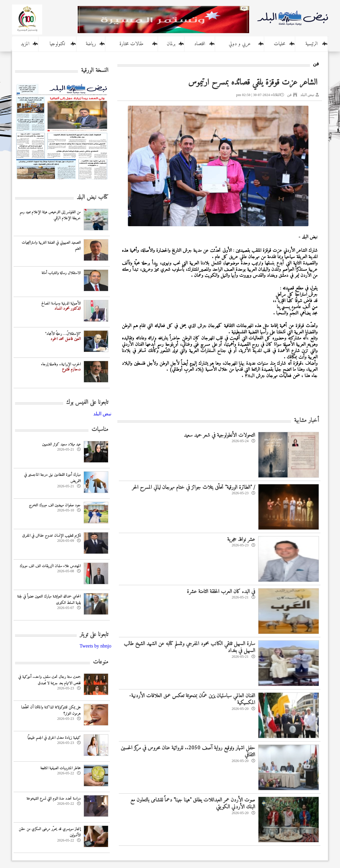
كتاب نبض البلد (93, 197)
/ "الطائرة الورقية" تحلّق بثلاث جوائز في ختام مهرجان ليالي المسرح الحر (194, 487)
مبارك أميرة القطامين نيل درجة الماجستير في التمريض (52, 478)
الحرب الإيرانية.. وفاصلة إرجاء (61, 364)
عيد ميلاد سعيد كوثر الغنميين (61, 444)
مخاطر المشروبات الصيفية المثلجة (60, 768)
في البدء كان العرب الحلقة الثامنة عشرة (221, 592)
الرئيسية (312, 44)
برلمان (171, 44)
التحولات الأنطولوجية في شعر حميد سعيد (219, 435)
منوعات (101, 662)
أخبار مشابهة (306, 421)
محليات (280, 44)
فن (289, 95)
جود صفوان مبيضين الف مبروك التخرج (55, 505)
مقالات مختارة (131, 44)
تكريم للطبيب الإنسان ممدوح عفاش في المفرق (51, 536)
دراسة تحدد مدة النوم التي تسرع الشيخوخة (54, 799)
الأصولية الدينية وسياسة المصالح (61, 303)
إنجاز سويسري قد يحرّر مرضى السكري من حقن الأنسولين (50, 832)
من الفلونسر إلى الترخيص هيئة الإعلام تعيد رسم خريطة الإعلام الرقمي (50, 215)
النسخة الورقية (95, 71)
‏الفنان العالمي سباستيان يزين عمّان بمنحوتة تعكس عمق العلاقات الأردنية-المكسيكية (192, 699)
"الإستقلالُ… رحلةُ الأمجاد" (63, 334)
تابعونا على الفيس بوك (87, 403)
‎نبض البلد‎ (102, 414)
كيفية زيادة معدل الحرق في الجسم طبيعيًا (54, 738)
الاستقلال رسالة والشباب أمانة (61, 273)
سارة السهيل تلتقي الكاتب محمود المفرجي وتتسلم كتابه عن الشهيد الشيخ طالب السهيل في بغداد (189, 647)
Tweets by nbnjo (95, 646)
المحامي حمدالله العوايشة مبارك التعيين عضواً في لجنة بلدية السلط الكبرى (49, 600)
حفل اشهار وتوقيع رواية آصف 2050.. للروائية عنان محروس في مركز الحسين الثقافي (188, 751)
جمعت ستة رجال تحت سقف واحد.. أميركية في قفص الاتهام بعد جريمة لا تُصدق (49, 680)
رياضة (91, 44)
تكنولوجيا (57, 44)
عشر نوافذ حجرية (241, 540)
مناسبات (100, 430)
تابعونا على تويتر (94, 635)
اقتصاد (200, 44)
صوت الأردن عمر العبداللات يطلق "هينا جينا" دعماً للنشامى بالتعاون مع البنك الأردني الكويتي (193, 804)
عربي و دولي (240, 44)
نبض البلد (307, 95)
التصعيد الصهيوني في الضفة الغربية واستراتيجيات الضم (51, 246)
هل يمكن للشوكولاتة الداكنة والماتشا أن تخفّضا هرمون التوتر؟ (51, 710)
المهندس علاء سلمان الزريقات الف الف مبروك (50, 566)
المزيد (25, 44)
